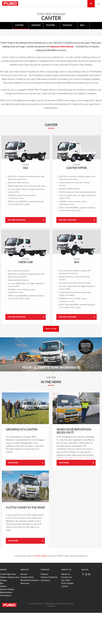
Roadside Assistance (30, 611)
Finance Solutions (49, 608)
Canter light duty (8, 605)
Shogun (69, 26)
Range (3, 601)
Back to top (51, 360)
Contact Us (67, 608)
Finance (45, 601)
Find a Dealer (67, 614)
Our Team (66, 611)
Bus (84, 26)
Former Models (7, 621)
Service (25, 601)
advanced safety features (62, 78)
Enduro (36, 25)
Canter (21, 26)
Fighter (52, 26)
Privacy (63, 635)
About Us (66, 601)
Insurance (45, 611)
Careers (65, 617)
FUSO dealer (41, 588)
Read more (13, 495)
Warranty (25, 614)
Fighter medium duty (10, 608)
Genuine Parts (27, 608)
